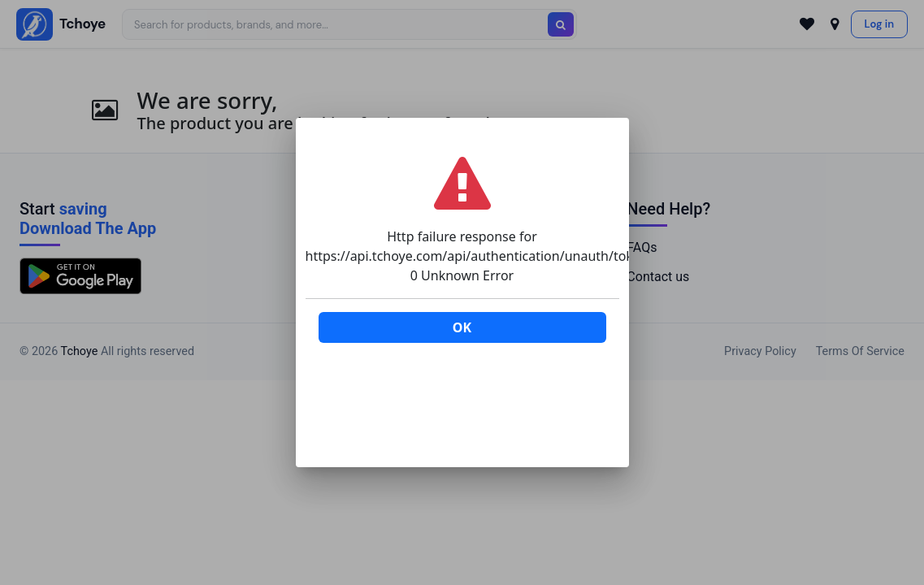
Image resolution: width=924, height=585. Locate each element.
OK (462, 327)
